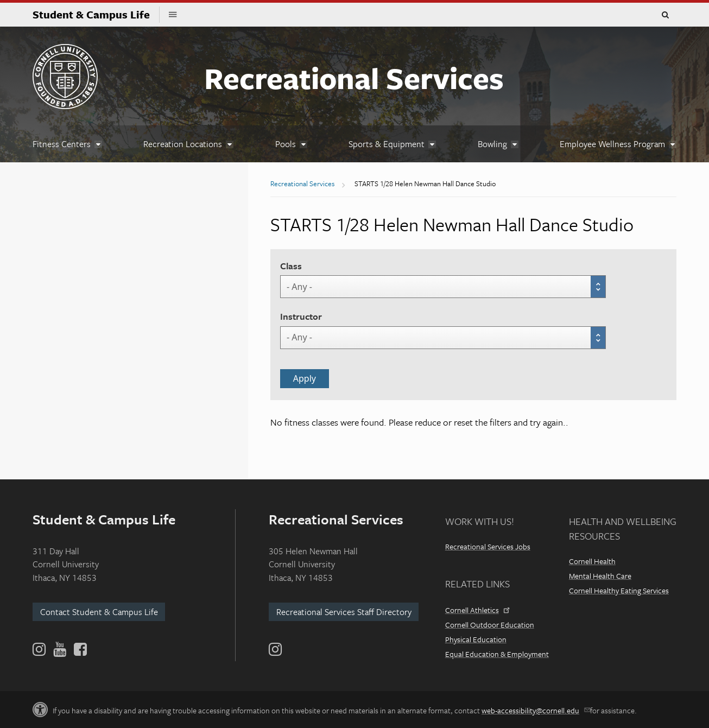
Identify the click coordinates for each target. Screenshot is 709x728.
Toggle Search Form (665, 15)
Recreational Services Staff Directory (344, 612)
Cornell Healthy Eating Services (619, 590)
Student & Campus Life (96, 14)
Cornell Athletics (477, 610)
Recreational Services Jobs (488, 546)
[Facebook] (80, 649)
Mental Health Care (600, 576)
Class (291, 266)
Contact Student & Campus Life (99, 612)
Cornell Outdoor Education (490, 625)
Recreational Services (354, 78)
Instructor (301, 316)
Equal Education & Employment (497, 654)
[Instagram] (275, 649)
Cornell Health (592, 561)
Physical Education (476, 639)
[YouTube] (60, 649)
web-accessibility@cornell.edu (535, 710)
